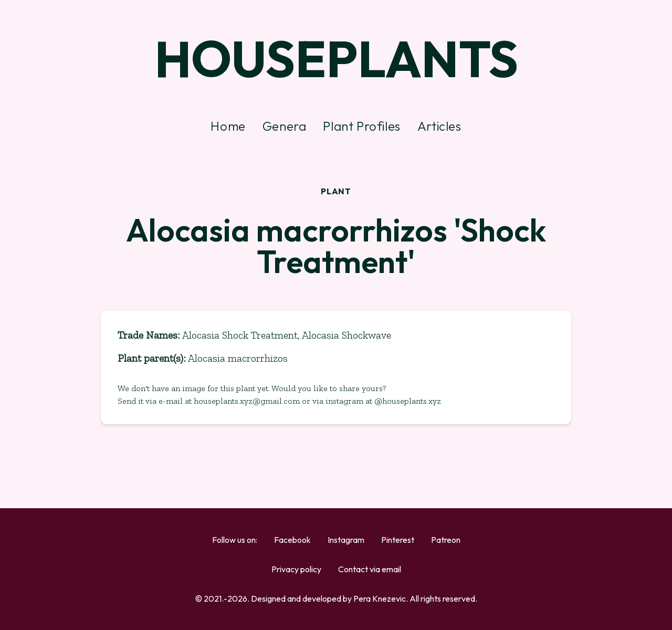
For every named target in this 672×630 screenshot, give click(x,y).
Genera (285, 126)
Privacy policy (296, 569)
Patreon (446, 540)
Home (228, 126)
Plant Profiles (361, 126)
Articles (439, 126)
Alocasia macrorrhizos (238, 358)
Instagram (346, 540)
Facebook (292, 540)
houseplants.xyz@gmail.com (248, 401)
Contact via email (370, 569)
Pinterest (398, 540)
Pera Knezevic (380, 598)
